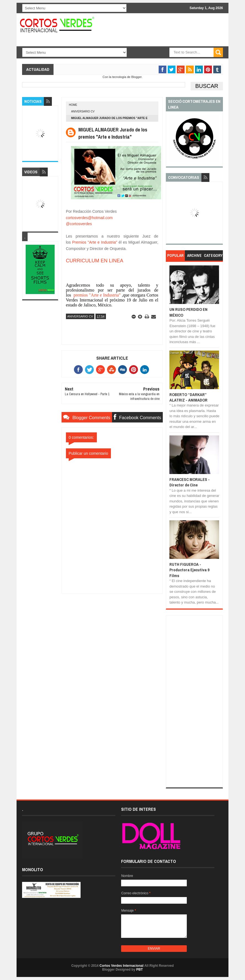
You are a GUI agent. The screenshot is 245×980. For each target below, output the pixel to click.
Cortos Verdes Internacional (122, 966)
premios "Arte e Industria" (96, 295)
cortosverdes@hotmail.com (89, 218)
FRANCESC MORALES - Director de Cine (190, 482)
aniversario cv (83, 111)
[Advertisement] (112, 628)
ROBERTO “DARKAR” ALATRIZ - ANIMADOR (188, 397)
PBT (140, 970)
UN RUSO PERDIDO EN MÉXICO (188, 312)
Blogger (136, 77)
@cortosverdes (79, 224)
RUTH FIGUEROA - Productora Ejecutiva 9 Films (189, 570)
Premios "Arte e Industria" (95, 242)
